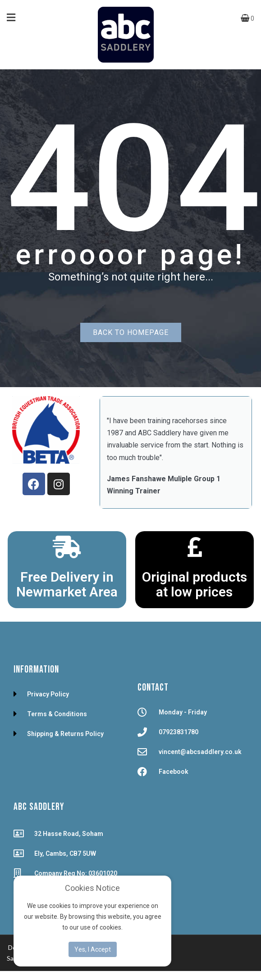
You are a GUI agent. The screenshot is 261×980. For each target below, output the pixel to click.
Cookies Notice (92, 888)
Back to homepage (131, 332)
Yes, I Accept (93, 949)
